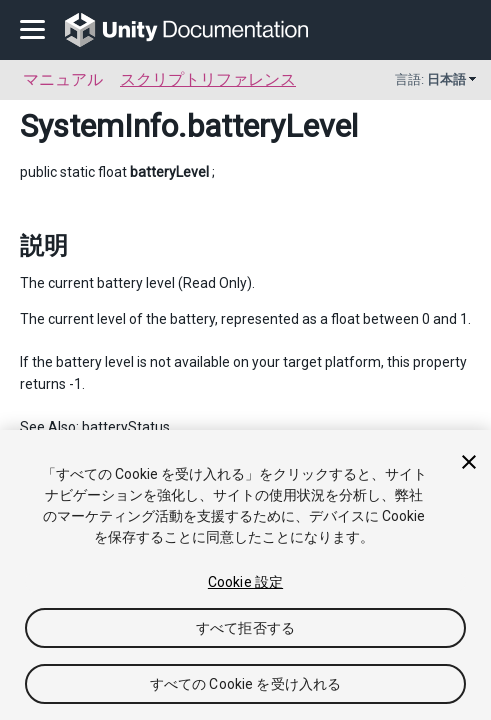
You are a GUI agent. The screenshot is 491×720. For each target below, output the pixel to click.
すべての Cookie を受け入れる (246, 684)
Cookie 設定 (245, 582)
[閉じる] (469, 462)
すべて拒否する (245, 628)
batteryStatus (126, 427)
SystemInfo (99, 126)
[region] (245, 575)
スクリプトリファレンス (208, 79)
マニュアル (63, 79)
